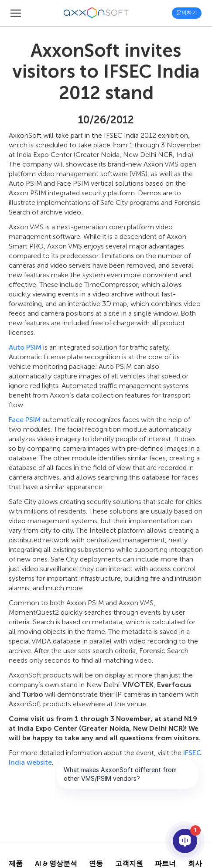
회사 (195, 864)
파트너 (165, 864)
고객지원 (129, 864)
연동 (96, 864)
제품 (16, 864)
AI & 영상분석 (56, 864)
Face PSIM (25, 420)
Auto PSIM (25, 347)
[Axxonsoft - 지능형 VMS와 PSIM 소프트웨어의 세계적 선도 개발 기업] (96, 13)
